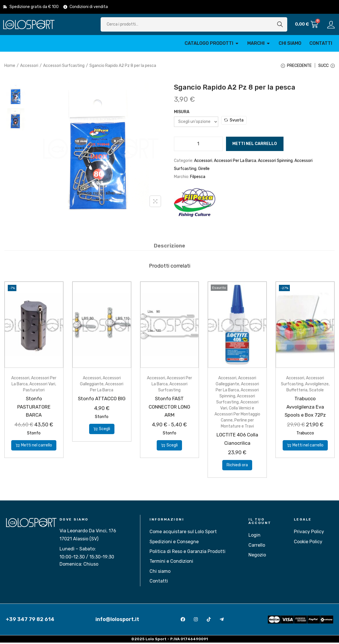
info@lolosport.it (117, 621)
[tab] (169, 247)
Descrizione (169, 247)
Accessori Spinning (275, 163)
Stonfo (34, 434)
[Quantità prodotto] (198, 146)
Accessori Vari (42, 385)
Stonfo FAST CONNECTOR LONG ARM (169, 408)
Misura (182, 114)
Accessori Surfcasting (64, 66)
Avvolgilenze (317, 385)
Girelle (204, 171)
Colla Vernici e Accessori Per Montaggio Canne (237, 416)
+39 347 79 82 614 (30, 621)
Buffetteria (297, 391)
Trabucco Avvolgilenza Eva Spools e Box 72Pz (305, 408)
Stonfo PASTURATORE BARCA (34, 408)
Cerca (280, 24)
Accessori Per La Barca (235, 163)
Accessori (29, 66)
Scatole (316, 391)
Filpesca (198, 179)
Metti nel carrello (255, 146)
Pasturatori (34, 391)
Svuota (234, 122)
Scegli (102, 438)
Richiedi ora (237, 466)
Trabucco (305, 434)
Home (10, 66)
